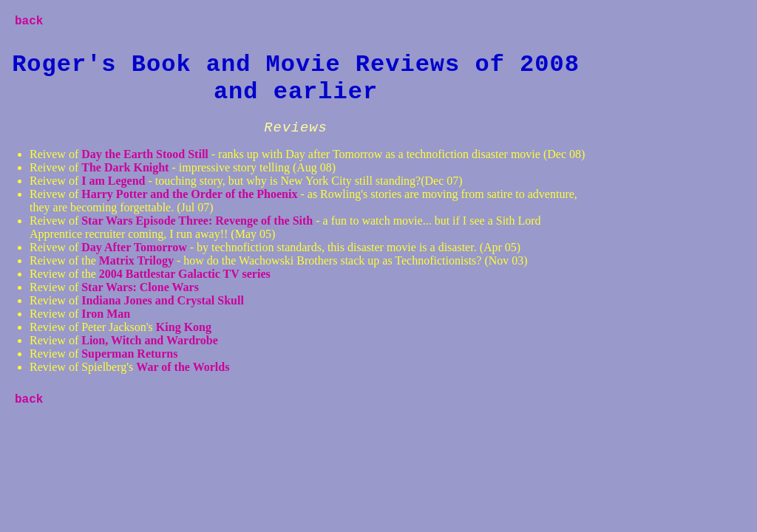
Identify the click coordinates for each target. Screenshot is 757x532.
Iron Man (106, 314)
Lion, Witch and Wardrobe (150, 340)
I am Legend (113, 181)
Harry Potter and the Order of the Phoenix (189, 194)
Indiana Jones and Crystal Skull (163, 300)
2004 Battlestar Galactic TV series (185, 274)
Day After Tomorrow (134, 247)
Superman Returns (129, 354)
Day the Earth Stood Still (146, 154)
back (29, 21)
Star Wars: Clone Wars (140, 287)
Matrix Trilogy (138, 260)
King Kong (184, 327)
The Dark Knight (125, 167)
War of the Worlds (183, 367)
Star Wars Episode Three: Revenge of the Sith (198, 221)
